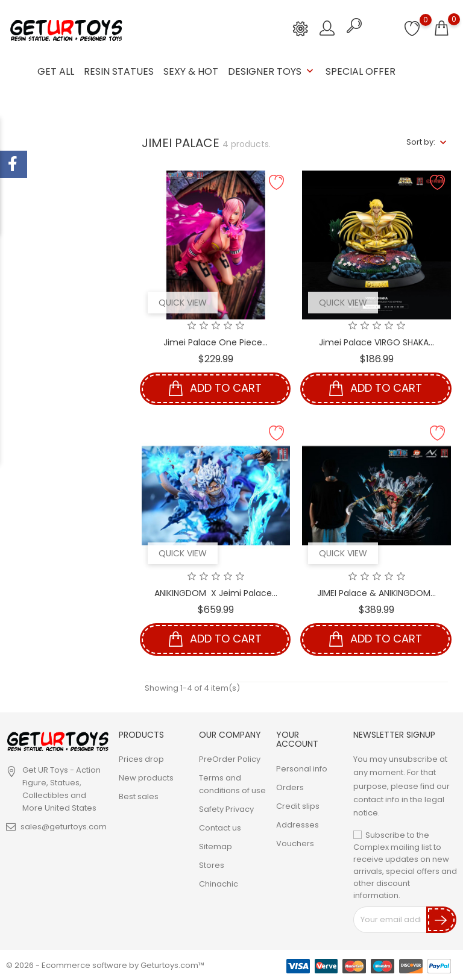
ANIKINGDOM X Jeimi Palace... (216, 592)
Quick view (183, 302)
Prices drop (141, 759)
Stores (212, 865)
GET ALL (56, 71)
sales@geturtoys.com (64, 827)
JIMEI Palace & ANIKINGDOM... (376, 592)
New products (146, 778)
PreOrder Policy (230, 759)
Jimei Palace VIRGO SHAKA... (376, 342)
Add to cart (215, 389)
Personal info (302, 768)
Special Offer (361, 71)
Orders (290, 787)
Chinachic (219, 884)
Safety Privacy (226, 809)
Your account (297, 739)
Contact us (220, 828)
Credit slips (298, 806)
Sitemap (216, 847)
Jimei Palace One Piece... (216, 342)
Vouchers (295, 843)
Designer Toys (272, 71)
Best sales (139, 796)
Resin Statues (119, 71)
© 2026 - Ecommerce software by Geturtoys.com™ (105, 965)
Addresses (298, 824)
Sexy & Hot (191, 71)
